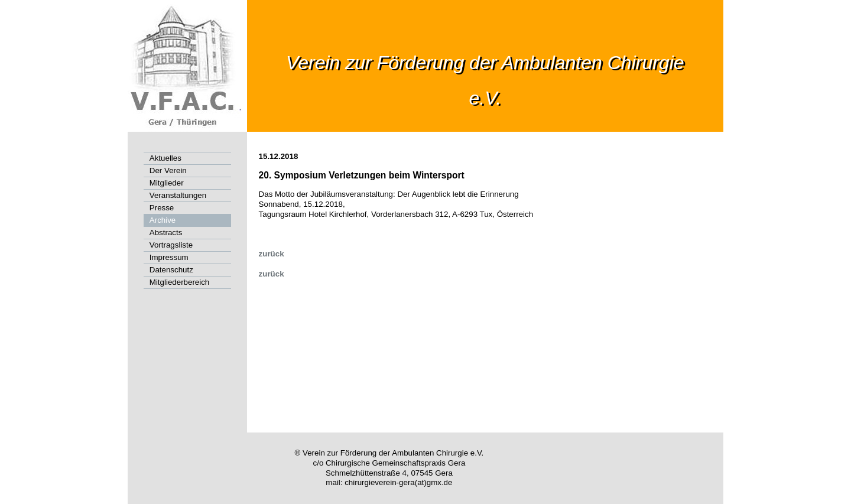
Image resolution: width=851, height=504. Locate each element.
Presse (162, 208)
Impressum (169, 257)
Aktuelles (165, 158)
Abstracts (166, 233)
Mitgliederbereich (180, 282)
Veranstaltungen (178, 195)
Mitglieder (167, 183)
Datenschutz (171, 270)
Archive (163, 220)
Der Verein (168, 170)
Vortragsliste (171, 245)
